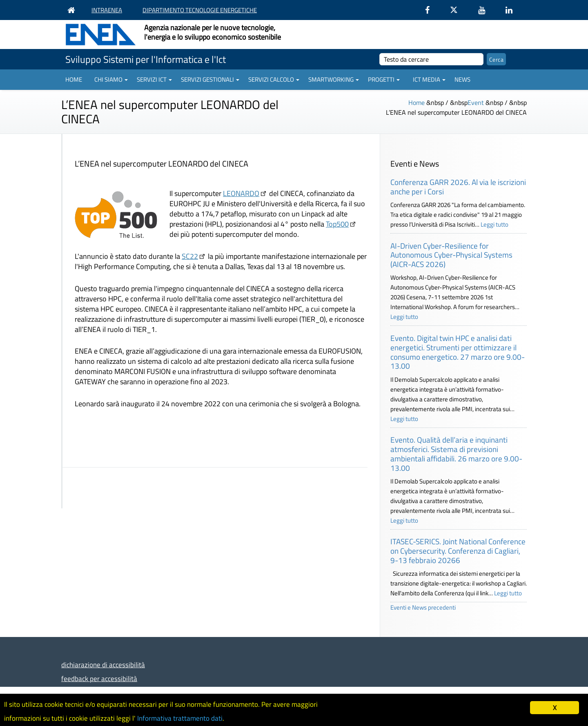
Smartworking (334, 79)
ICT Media (429, 79)
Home (74, 79)
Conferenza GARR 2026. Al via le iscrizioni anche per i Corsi (458, 187)
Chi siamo (111, 79)
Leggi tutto (494, 224)
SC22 (190, 256)
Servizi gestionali (210, 79)
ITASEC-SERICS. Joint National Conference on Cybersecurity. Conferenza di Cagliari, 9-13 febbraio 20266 (458, 551)
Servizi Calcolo (274, 79)
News (462, 79)
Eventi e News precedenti (423, 607)
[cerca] (431, 59)
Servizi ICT (154, 79)
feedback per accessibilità (99, 678)
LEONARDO (241, 193)
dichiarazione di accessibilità (103, 665)
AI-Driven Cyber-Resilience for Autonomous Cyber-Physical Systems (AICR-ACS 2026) (451, 255)
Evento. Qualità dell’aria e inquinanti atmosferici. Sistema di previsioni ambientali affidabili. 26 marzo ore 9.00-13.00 (456, 453)
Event (476, 102)
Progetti (384, 79)
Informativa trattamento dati (180, 718)
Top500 (337, 224)
